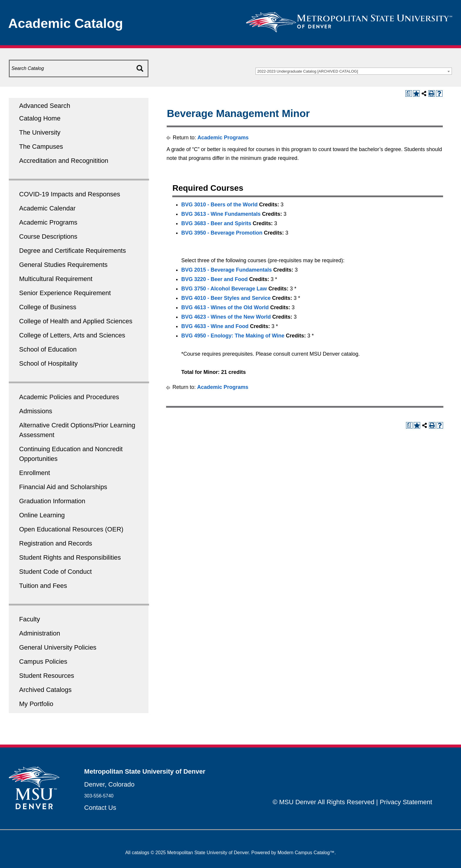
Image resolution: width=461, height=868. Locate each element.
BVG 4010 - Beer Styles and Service (226, 298)
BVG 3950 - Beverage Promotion (222, 233)
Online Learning (42, 515)
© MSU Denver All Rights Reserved (323, 802)
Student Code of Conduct (55, 572)
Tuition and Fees (43, 586)
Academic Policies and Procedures (69, 397)
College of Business (48, 307)
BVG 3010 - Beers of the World (219, 205)
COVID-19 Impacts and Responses (70, 194)
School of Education (48, 349)
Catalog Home (40, 118)
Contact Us (100, 808)
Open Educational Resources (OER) (71, 529)
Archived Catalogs (45, 690)
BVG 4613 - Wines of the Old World (225, 307)
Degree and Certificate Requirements (72, 251)
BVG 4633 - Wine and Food (215, 326)
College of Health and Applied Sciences (76, 321)
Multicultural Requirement (56, 279)
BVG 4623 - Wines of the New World (226, 317)
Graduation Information (52, 501)
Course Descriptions (48, 236)
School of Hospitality (48, 363)
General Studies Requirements (63, 265)
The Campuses (41, 147)
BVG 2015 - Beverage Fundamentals (226, 270)
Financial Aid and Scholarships (63, 487)
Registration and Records (56, 543)
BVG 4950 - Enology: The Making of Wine (233, 336)
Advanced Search (45, 106)
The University (40, 132)
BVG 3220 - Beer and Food (214, 279)
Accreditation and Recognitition (64, 161)
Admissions (36, 411)
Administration (40, 633)
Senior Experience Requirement (65, 293)
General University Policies (58, 647)
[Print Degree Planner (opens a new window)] (409, 93)
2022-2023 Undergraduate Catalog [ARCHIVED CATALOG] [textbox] (308, 71)
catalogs (141, 853)
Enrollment (35, 473)
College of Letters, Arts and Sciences (72, 335)
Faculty (30, 619)
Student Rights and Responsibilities (70, 557)
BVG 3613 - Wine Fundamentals (221, 214)
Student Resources (47, 676)
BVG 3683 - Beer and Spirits (216, 223)
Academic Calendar (47, 208)
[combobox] (354, 71)
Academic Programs (48, 222)
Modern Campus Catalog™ (306, 853)
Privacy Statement (406, 802)
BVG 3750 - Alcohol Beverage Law (224, 289)
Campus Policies (43, 662)
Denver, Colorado (109, 784)
